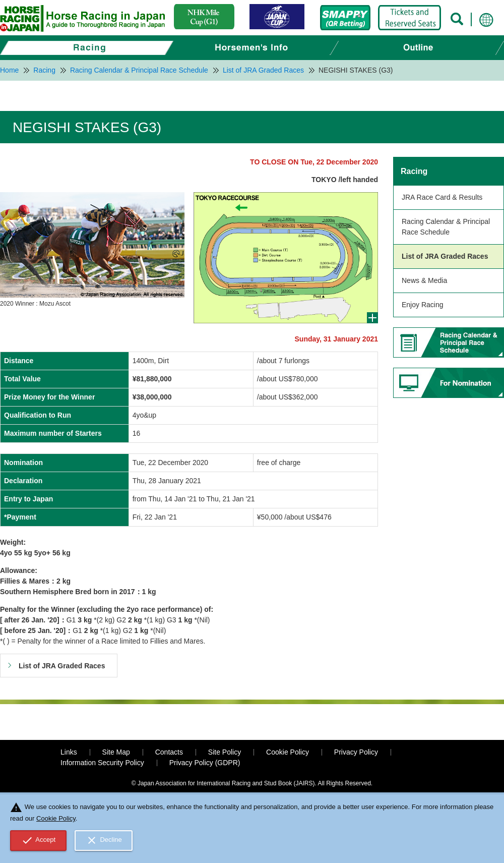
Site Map (116, 752)
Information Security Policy (102, 763)
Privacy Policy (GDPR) (205, 763)
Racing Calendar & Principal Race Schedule (446, 227)
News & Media (424, 280)
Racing (414, 171)
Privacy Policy (356, 752)
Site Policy (225, 752)
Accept (39, 840)
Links (69, 752)
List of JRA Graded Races (445, 256)
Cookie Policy (288, 752)
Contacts (169, 752)
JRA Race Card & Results (442, 197)
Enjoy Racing (423, 305)
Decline (104, 840)
